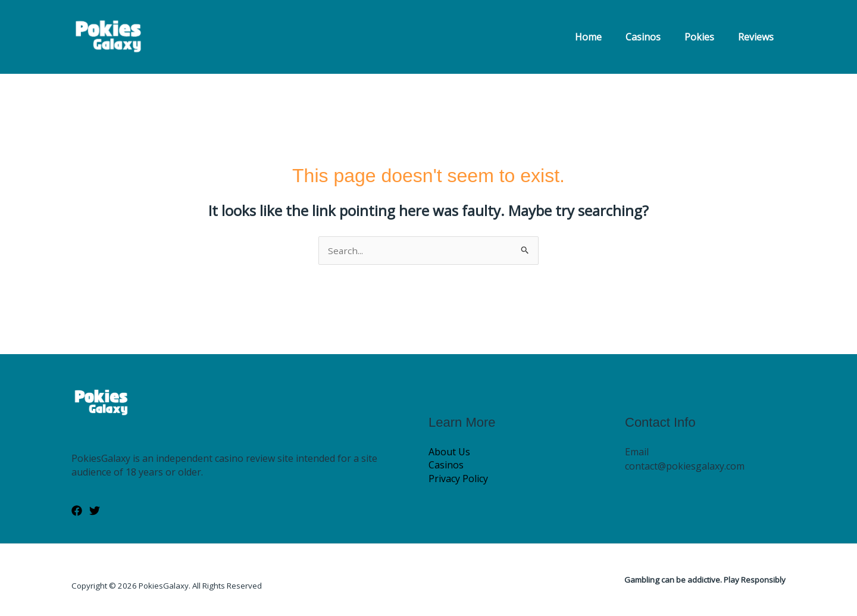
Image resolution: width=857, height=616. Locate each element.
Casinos (655, 37)
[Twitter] (95, 511)
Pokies (706, 37)
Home (605, 37)
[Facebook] (77, 511)
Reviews (758, 37)
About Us (449, 452)
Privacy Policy (458, 479)
